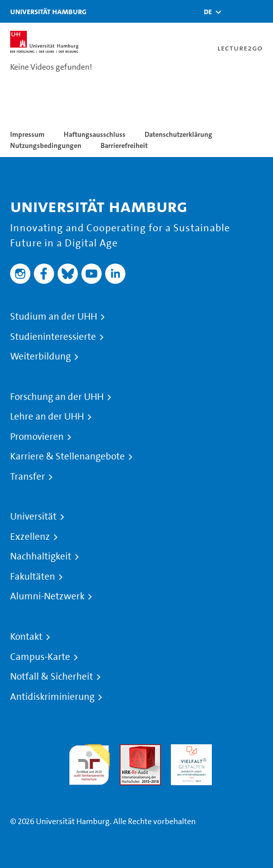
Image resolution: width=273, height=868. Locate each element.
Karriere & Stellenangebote (67, 456)
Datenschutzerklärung (178, 134)
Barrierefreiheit (124, 145)
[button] (208, 12)
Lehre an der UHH (47, 417)
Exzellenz (30, 537)
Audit (129, 750)
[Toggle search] (235, 11)
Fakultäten (33, 577)
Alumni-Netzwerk (47, 596)
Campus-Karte (40, 657)
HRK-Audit (189, 750)
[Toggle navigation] (260, 11)
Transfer (28, 477)
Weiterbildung (40, 356)
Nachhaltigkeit (41, 556)
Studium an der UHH (54, 317)
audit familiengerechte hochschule (89, 762)
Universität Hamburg (48, 11)
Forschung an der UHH (57, 397)
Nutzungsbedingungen (46, 145)
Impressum (27, 134)
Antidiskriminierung (52, 697)
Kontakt (26, 637)
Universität (33, 517)
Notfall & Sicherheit (52, 677)
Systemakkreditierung (242, 750)
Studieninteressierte (53, 337)
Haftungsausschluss (95, 134)
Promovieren (37, 437)
